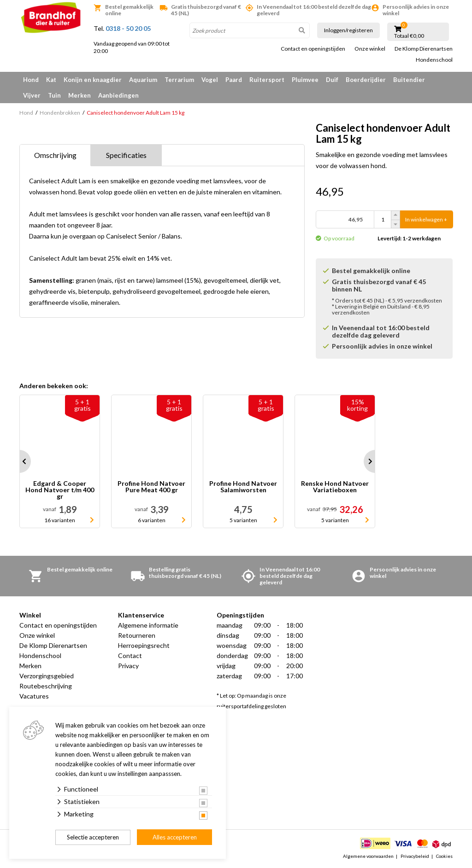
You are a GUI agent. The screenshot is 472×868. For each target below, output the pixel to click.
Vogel (210, 80)
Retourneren (137, 635)
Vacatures (34, 696)
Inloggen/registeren (348, 30)
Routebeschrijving (46, 686)
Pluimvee (305, 80)
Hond (31, 80)
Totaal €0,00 (409, 36)
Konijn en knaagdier (93, 80)
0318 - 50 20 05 (128, 28)
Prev (19, 461)
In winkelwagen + (426, 219)
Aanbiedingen (118, 95)
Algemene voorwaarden (368, 856)
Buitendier (409, 80)
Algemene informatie (148, 625)
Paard (234, 80)
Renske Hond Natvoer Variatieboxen (335, 487)
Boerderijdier (366, 80)
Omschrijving (55, 155)
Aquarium (143, 80)
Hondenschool (434, 60)
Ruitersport (267, 80)
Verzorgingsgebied (47, 676)
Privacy (128, 666)
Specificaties (126, 155)
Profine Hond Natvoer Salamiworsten (243, 487)
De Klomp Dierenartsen (424, 49)
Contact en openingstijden (313, 49)
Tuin (54, 95)
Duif (332, 80)
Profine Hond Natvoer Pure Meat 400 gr (151, 487)
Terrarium (179, 80)
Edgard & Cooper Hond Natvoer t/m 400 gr (60, 490)
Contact (130, 655)
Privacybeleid (415, 856)
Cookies (444, 856)
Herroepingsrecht (144, 645)
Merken (80, 95)
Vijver (32, 95)
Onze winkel (370, 49)
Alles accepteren (175, 837)
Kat (51, 80)
